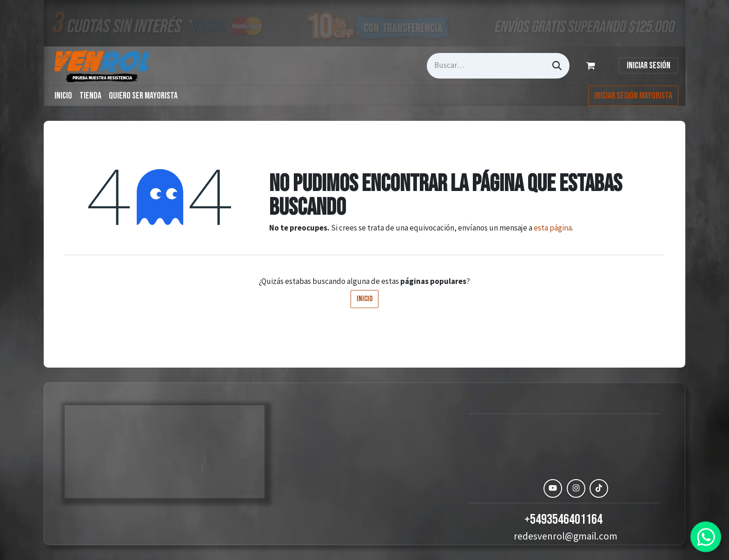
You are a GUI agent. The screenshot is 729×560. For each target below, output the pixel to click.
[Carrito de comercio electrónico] (592, 66)
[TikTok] (599, 488)
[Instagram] (576, 488)
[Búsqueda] (557, 66)
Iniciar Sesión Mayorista (633, 96)
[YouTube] (553, 488)
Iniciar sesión (649, 66)
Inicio (364, 299)
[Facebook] (530, 488)
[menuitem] (63, 96)
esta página (553, 228)
